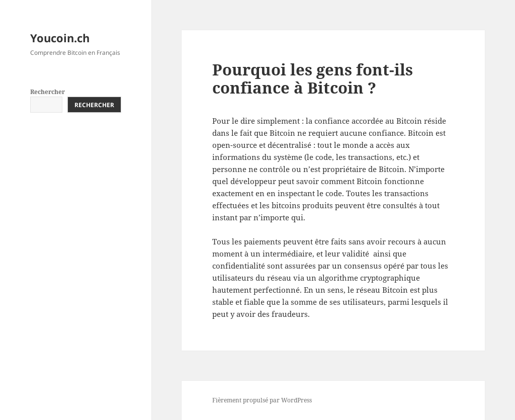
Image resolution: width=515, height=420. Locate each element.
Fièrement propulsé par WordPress (262, 400)
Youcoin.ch (60, 38)
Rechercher (48, 92)
